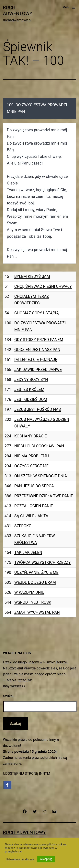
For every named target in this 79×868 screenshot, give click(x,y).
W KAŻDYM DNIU (29, 592)
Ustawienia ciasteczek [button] (20, 859)
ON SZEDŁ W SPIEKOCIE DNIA (41, 476)
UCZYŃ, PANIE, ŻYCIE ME (36, 572)
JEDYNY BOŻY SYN (31, 380)
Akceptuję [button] (46, 859)
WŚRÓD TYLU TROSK (33, 602)
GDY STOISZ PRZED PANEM (39, 340)
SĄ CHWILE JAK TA (31, 516)
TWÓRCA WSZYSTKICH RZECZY (43, 562)
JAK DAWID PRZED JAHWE (38, 370)
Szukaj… (9, 696)
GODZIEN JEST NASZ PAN (37, 350)
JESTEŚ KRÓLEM (29, 389)
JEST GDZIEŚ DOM (31, 399)
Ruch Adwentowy (24, 832)
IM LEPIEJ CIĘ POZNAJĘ (36, 360)
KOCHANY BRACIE (31, 436)
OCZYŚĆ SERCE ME (31, 466)
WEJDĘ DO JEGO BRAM (35, 582)
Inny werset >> (14, 686)
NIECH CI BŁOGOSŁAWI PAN (39, 446)
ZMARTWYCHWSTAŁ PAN (37, 612)
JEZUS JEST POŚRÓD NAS (38, 409)
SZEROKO (23, 526)
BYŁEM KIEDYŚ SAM (32, 276)
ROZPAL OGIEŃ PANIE (34, 506)
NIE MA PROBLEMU (32, 456)
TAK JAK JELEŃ (28, 552)
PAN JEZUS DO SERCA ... (36, 486)
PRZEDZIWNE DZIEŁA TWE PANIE (44, 496)
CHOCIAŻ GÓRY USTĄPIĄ (37, 313)
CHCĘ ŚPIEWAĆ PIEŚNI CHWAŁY (43, 286)
